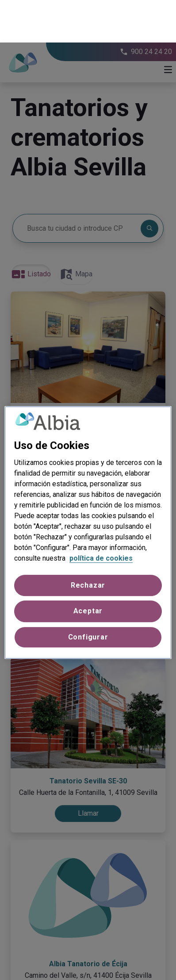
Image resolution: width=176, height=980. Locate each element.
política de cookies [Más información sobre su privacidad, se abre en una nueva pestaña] (101, 516)
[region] (88, 490)
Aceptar (88, 569)
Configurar (88, 595)
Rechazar (88, 543)
